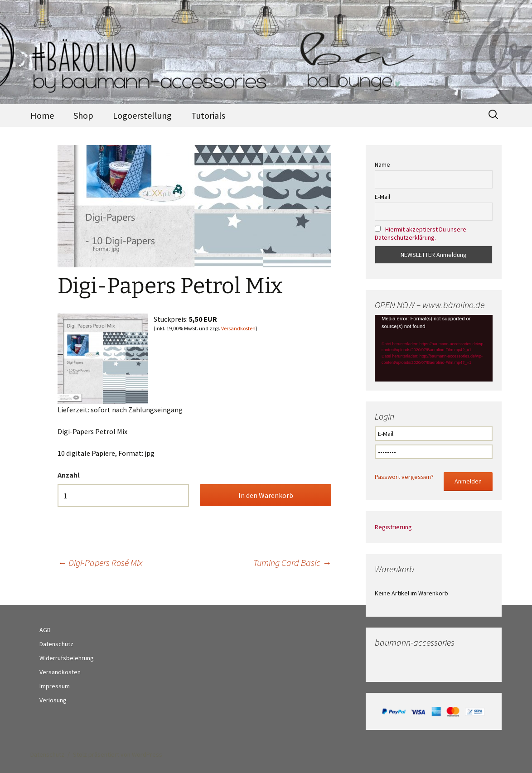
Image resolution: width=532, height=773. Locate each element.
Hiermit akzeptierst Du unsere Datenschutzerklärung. (421, 233)
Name (382, 164)
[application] (434, 348)
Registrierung (393, 527)
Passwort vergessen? (404, 477)
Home (42, 115)
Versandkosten (238, 328)
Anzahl (69, 475)
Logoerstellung (142, 115)
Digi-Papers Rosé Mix (100, 563)
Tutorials (208, 115)
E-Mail (382, 197)
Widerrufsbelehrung (67, 658)
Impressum (55, 686)
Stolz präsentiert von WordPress (118, 754)
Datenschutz (56, 644)
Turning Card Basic (292, 563)
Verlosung (53, 700)
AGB (45, 630)
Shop (83, 115)
